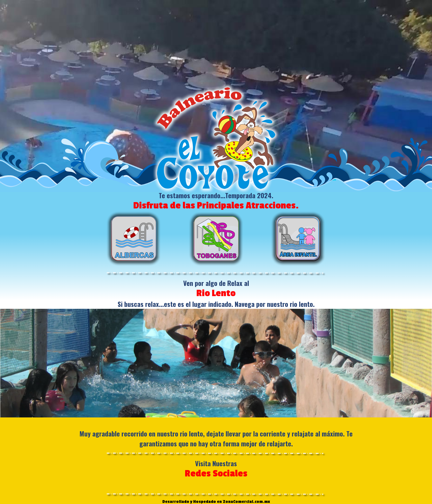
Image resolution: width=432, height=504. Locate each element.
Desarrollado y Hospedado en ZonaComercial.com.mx (216, 502)
